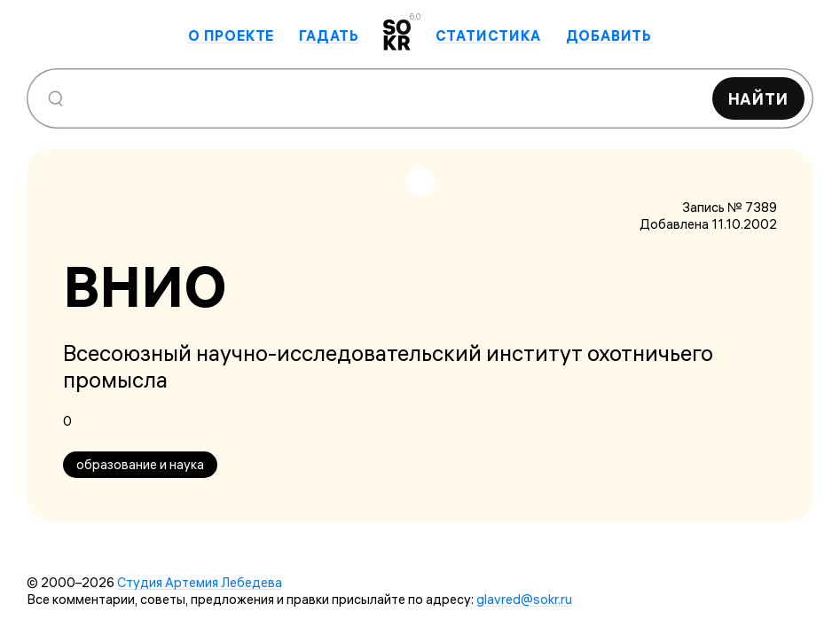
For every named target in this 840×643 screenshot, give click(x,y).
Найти (759, 99)
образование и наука (140, 464)
